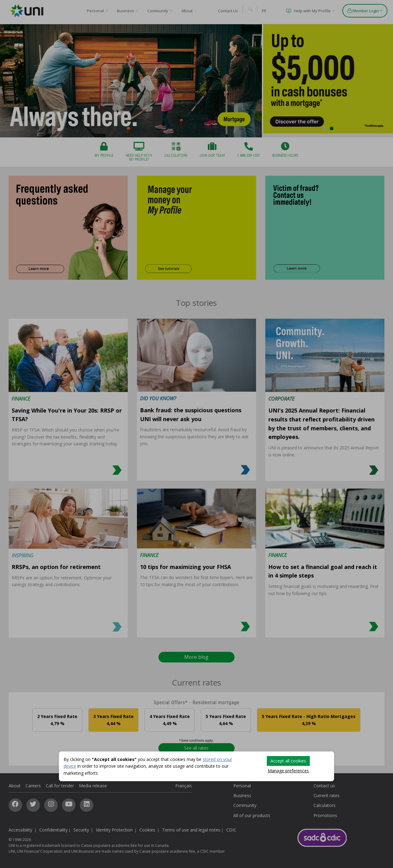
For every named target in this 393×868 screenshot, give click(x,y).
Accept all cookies (288, 761)
